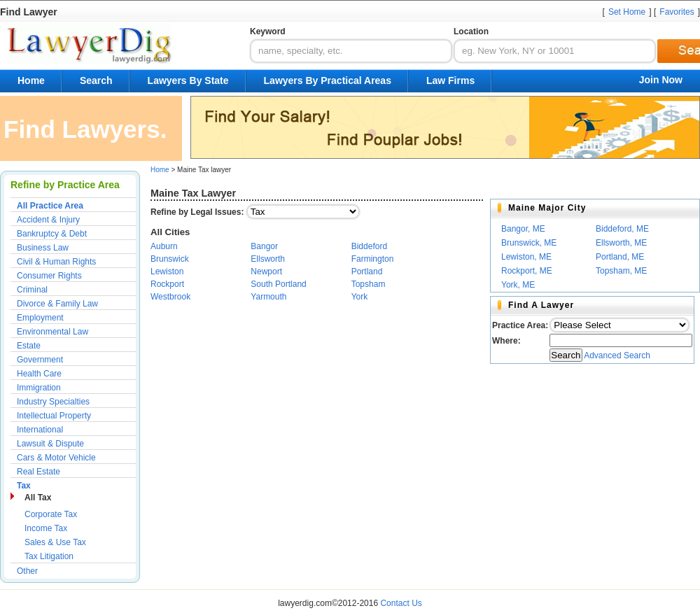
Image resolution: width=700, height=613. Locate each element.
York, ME (518, 285)
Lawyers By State (188, 80)
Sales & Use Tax (55, 542)
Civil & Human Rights (56, 262)
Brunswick (170, 259)
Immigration (39, 388)
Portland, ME (620, 257)
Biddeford (369, 246)
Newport (266, 272)
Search (96, 80)
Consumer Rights (49, 276)
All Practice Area (50, 206)
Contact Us (401, 603)
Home (31, 80)
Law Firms (450, 80)
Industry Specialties (53, 402)
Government (40, 360)
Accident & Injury (48, 220)
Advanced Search (617, 355)
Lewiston (167, 272)
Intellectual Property (54, 416)
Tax (24, 486)
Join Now (661, 80)
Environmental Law (52, 332)
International (40, 430)
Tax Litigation (49, 556)
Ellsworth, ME (621, 243)
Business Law (43, 248)
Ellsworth (268, 259)
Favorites (677, 12)
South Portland (278, 284)
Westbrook (170, 297)
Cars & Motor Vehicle (56, 458)
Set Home (627, 12)
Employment (40, 318)
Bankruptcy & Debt (52, 234)
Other (27, 571)
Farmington (373, 259)
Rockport (167, 284)
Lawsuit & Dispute (50, 444)
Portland (367, 272)
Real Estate (38, 472)
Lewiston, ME (526, 257)
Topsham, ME (621, 271)
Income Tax (46, 528)
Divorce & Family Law (57, 304)
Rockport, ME (527, 271)
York (360, 297)
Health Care (39, 374)
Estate (29, 346)
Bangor (264, 246)
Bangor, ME (523, 229)
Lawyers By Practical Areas (328, 80)
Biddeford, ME (622, 229)
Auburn (164, 246)
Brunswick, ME (529, 243)
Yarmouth (268, 297)
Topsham (369, 284)
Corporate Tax (51, 514)
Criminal (32, 290)
